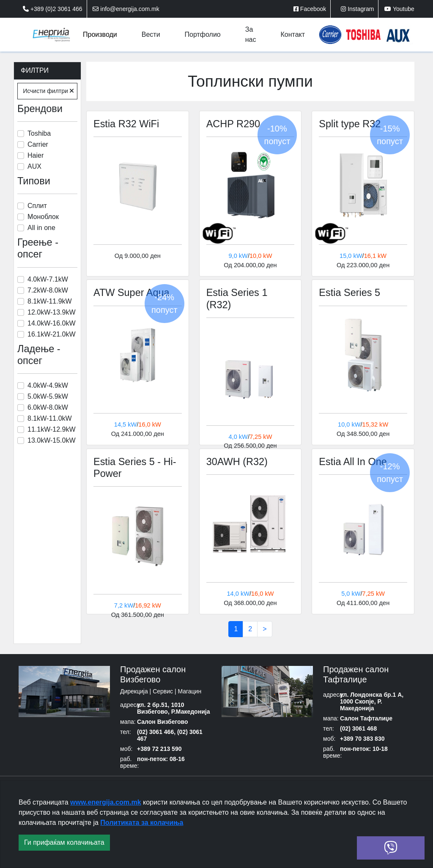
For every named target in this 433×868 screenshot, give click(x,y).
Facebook (310, 9)
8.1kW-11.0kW (50, 418)
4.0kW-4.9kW (48, 385)
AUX (34, 166)
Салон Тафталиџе (366, 719)
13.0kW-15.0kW (52, 440)
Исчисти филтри (48, 91)
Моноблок (43, 217)
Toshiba (39, 133)
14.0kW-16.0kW (52, 323)
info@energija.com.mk (126, 9)
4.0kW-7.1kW (48, 279)
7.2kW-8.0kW (48, 290)
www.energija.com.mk (106, 802)
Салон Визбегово (163, 723)
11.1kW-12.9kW (52, 429)
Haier (36, 155)
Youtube (399, 9)
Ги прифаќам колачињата (64, 842)
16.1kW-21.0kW (52, 334)
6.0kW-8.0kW (48, 407)
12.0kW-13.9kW (52, 312)
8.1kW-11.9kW (50, 301)
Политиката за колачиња (142, 823)
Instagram (357, 9)
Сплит (37, 206)
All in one (41, 228)
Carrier (38, 144)
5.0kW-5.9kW (48, 396)
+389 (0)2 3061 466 (53, 9)
